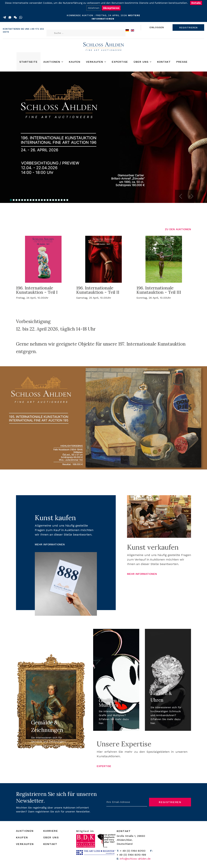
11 (39, 200)
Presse (182, 62)
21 (67, 200)
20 (64, 200)
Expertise (120, 62)
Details (196, 3)
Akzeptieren (111, 8)
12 (42, 200)
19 (62, 200)
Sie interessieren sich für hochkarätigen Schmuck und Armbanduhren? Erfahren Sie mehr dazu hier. (166, 715)
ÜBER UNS (51, 837)
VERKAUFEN (25, 844)
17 (56, 200)
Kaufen (75, 62)
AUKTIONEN (25, 831)
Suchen (54, 26)
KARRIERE (51, 831)
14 (48, 200)
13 (45, 200)
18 (59, 200)
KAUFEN (22, 837)
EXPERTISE (104, 766)
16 (53, 200)
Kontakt (164, 62)
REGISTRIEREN (188, 28)
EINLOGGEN (157, 27)
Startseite (29, 62)
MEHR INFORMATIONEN (50, 544)
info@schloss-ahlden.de (135, 859)
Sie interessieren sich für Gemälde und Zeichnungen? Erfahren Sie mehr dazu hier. (49, 741)
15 (50, 200)
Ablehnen (94, 8)
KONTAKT (50, 844)
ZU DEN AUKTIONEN (178, 229)
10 (36, 200)
